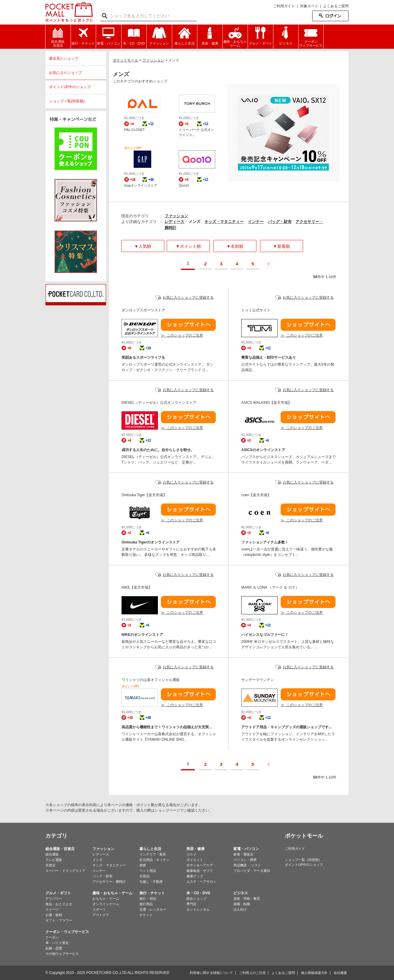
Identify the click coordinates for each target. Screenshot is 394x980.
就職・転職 (242, 904)
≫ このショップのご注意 (182, 335)
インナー (256, 222)
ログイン (330, 16)
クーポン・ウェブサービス (67, 932)
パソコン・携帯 (245, 860)
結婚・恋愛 (54, 948)
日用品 (144, 876)
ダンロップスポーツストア (143, 310)
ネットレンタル (198, 909)
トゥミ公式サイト (256, 310)
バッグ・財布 (280, 222)
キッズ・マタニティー (224, 222)
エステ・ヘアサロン (201, 882)
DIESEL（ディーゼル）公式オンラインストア (159, 403)
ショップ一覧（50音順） (303, 860)
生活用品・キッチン (154, 860)
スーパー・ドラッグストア (65, 871)
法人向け (240, 909)
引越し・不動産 (151, 882)
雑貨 (143, 865)
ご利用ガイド (284, 6)
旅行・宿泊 (148, 899)
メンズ (97, 860)
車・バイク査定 (57, 943)
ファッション (176, 216)
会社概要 (340, 973)
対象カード (309, 6)
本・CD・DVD (198, 893)
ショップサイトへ (188, 325)
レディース (174, 222)
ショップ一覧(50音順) (67, 101)
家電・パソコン (246, 849)
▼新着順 (282, 246)
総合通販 (52, 854)
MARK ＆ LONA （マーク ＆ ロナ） (270, 587)
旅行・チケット (152, 893)
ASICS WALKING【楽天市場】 (266, 403)
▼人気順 (143, 246)
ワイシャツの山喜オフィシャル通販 (151, 680)
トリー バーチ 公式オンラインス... (196, 132)
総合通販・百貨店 (60, 849)
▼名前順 (235, 246)
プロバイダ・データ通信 (252, 871)
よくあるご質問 (336, 6)
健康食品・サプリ (200, 871)
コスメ (191, 854)
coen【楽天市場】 (256, 495)
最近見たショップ (64, 58)
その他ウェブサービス (62, 954)
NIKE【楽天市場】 (137, 587)
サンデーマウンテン (258, 680)
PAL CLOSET (135, 130)
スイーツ (52, 909)
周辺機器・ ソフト (247, 865)
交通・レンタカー (153, 909)
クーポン (52, 937)
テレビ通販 (54, 860)
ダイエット (195, 860)
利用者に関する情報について (211, 973)
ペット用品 (148, 871)
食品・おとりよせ (59, 904)
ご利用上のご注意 (252, 973)
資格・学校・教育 (247, 899)
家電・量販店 (243, 854)
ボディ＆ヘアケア (200, 865)
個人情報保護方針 (314, 973)
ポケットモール (69, 12)
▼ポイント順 (188, 246)
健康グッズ (195, 876)
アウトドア (101, 915)
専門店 (191, 904)
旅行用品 (146, 904)
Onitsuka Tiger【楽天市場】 (144, 495)
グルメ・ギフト (58, 893)
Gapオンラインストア (141, 185)
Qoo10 (184, 185)
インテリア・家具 (153, 854)
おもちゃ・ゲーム (106, 899)
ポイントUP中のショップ (70, 87)
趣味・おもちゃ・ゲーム (112, 893)
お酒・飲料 (54, 915)
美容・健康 (195, 849)
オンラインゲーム (106, 904)
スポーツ (99, 909)
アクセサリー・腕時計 (109, 882)
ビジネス (241, 893)
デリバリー (54, 899)
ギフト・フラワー (59, 920)
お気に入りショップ (65, 73)
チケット (146, 915)
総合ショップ (196, 899)
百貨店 (50, 865)
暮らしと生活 (150, 849)
